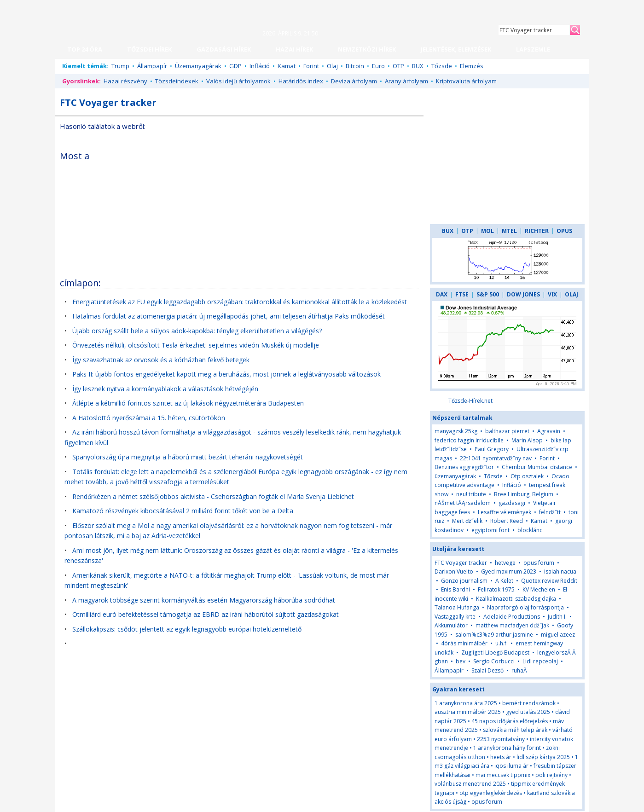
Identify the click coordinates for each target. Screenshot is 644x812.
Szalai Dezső (487, 670)
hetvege (505, 563)
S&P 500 (488, 294)
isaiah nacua (560, 571)
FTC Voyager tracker (461, 563)
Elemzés (472, 66)
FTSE (462, 294)
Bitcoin (355, 66)
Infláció (260, 66)
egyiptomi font (490, 530)
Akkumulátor (451, 625)
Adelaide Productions (512, 617)
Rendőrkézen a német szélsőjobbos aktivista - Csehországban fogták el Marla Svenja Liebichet (213, 496)
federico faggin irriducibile (469, 440)
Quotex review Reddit (549, 581)
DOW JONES (523, 294)
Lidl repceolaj (540, 661)
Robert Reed (507, 521)
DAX (442, 294)
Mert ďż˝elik (467, 521)
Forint (311, 66)
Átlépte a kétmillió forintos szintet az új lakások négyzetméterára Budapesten (188, 403)
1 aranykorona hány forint (507, 748)
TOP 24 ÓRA (85, 49)
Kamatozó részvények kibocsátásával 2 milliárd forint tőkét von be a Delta (183, 511)
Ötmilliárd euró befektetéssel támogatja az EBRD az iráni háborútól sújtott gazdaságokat (206, 614)
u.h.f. (502, 643)
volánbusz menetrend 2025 (470, 784)
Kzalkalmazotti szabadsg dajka (516, 599)
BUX (418, 66)
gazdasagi (512, 503)
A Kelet (504, 581)
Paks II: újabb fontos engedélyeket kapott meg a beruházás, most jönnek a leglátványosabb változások (226, 374)
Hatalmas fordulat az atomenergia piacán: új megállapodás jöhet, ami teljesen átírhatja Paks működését (229, 316)
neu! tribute (471, 494)
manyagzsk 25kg (456, 431)
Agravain (549, 431)
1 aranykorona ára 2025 (466, 703)
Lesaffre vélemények (505, 512)
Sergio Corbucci (494, 661)
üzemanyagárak (455, 476)
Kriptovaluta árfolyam (466, 81)
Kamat (287, 66)
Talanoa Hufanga (457, 607)
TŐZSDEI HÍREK (149, 49)
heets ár (501, 757)
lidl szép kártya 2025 (543, 757)
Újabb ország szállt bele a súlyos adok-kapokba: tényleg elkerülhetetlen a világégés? (197, 331)
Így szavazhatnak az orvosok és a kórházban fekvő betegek (161, 360)
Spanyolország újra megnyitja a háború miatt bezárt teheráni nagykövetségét (188, 457)
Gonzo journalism (464, 581)
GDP (235, 66)
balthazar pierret (507, 431)
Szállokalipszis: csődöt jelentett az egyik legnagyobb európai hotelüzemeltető (187, 629)
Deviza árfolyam (354, 81)
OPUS (564, 231)
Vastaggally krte (455, 617)
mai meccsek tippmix (503, 775)
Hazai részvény (125, 81)
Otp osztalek (527, 476)
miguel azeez (558, 635)
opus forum (539, 563)
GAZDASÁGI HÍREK (224, 49)
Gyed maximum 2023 (509, 571)
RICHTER (537, 231)
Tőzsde (442, 66)
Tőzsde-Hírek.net (470, 401)
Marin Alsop (527, 440)
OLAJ (571, 294)
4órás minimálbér (464, 643)
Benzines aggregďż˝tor (464, 467)
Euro (378, 66)
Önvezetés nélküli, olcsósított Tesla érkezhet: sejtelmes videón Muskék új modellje (196, 345)
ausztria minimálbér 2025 (468, 712)
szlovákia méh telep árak (515, 730)
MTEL (509, 231)
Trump (120, 66)
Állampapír (152, 66)
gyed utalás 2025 (528, 712)
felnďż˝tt (550, 512)
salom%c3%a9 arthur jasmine (494, 635)
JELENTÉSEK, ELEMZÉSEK (456, 49)
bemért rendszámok (529, 703)
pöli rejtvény (551, 775)
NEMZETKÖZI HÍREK (367, 49)
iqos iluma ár (511, 766)
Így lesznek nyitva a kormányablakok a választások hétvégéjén (165, 389)
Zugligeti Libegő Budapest (495, 652)
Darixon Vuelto (454, 571)
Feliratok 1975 (496, 589)
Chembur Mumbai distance (537, 467)
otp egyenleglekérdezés (491, 793)
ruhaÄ (522, 670)
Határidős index (301, 81)
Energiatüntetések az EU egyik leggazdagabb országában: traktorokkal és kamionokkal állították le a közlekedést (240, 302)
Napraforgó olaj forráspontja (525, 607)
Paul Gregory (492, 449)
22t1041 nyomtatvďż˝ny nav (496, 458)
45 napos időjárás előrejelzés (510, 721)
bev (461, 661)
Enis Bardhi (455, 589)
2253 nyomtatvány (501, 739)
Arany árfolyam (406, 81)
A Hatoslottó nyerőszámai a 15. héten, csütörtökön (149, 418)
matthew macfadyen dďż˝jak (512, 625)
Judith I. (557, 617)
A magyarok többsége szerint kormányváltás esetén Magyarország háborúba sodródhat (204, 600)
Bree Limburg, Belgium (524, 494)
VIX (552, 294)
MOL (487, 231)
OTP (398, 66)
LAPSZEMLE (533, 49)
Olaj (332, 66)
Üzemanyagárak (198, 66)
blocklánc (530, 530)
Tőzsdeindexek (177, 81)
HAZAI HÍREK (294, 49)
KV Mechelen (539, 589)
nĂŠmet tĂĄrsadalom (463, 503)
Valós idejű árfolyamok (238, 81)
